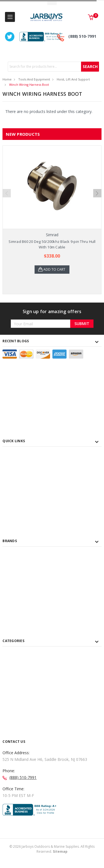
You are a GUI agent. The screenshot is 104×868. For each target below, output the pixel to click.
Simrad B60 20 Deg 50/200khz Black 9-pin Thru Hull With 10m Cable (52, 244)
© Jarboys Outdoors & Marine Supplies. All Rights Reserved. (52, 849)
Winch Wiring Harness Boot (29, 85)
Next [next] (97, 193)
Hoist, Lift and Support (73, 79)
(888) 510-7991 (82, 36)
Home (7, 79)
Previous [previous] (7, 193)
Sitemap (60, 851)
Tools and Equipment (34, 79)
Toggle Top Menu (52, 3)
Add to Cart (54, 269)
